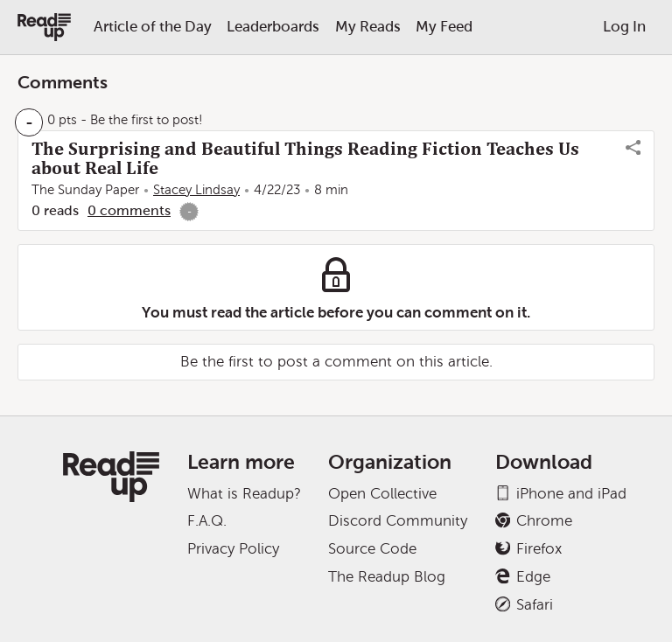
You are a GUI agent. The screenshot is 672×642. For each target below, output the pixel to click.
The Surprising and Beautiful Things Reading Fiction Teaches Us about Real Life (305, 158)
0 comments (129, 210)
